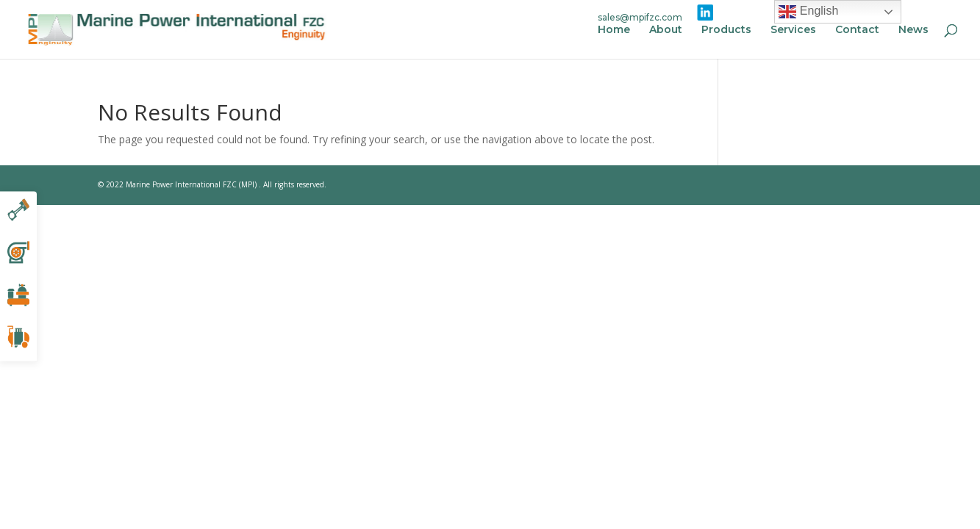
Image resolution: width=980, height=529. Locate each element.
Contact (857, 30)
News (913, 30)
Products (726, 30)
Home (614, 30)
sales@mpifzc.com (640, 17)
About (666, 30)
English (808, 12)
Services (793, 30)
